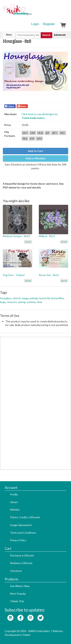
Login (35, 24)
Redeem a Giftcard (21, 563)
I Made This (17, 601)
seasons (12, 302)
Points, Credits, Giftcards (25, 517)
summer (31, 302)
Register (49, 24)
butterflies (58, 298)
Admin (27, 635)
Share (11, 106)
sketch (17, 298)
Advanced (60, 35)
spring (22, 302)
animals (34, 298)
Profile (14, 494)
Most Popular (18, 594)
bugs (3, 302)
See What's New (20, 586)
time (40, 302)
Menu (9, 35)
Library (14, 502)
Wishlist (15, 510)
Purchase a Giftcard (22, 555)
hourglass (6, 298)
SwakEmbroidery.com (31, 11)
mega (25, 298)
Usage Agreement (21, 525)
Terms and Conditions (23, 533)
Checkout (16, 571)
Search (46, 35)
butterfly (45, 298)
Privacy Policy (18, 540)
